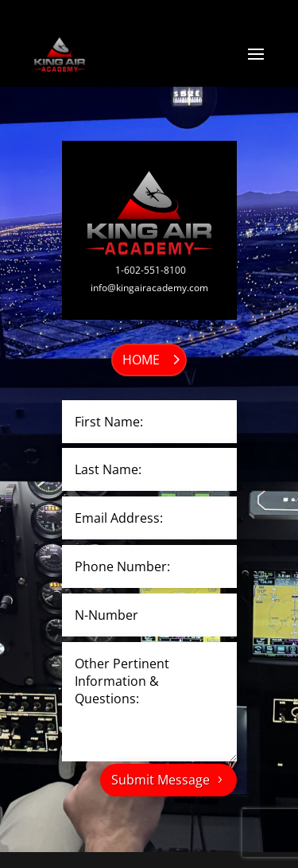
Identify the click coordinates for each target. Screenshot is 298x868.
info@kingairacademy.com (149, 288)
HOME (141, 360)
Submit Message (161, 780)
